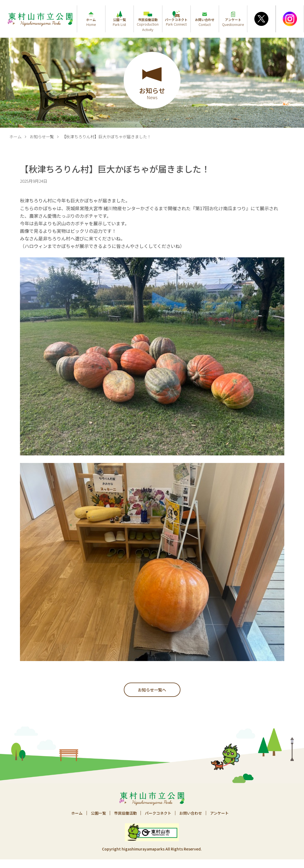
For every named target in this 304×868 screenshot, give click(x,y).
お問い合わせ (191, 813)
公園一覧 (98, 813)
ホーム (16, 136)
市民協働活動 (125, 813)
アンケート (220, 813)
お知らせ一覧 (42, 136)
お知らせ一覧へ (152, 690)
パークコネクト (158, 813)
